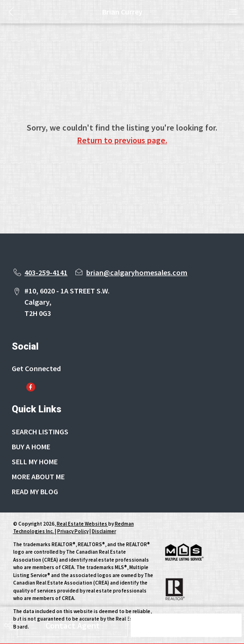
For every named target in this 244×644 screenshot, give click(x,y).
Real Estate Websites (82, 524)
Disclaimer (104, 531)
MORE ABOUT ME (38, 476)
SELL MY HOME (35, 461)
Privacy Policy (73, 531)
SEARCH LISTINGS (40, 432)
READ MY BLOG (35, 491)
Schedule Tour (186, 626)
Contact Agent (73, 626)
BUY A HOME (31, 446)
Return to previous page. (122, 140)
